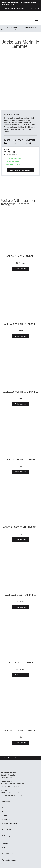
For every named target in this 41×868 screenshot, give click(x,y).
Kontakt (4, 816)
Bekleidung (14, 27)
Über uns (5, 808)
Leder (4, 840)
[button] (36, 18)
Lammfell (23, 27)
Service (4, 812)
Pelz (3, 848)
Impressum (6, 820)
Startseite (5, 27)
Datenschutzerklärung (10, 824)
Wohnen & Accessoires (10, 860)
